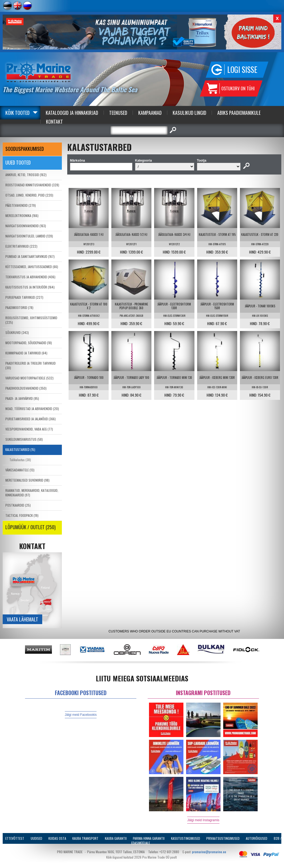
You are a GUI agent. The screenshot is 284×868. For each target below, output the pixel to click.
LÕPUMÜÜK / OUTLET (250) (31, 527)
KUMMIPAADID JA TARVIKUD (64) (26, 353)
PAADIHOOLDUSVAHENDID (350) (26, 388)
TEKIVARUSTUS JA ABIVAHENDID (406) (30, 277)
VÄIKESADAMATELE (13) (20, 470)
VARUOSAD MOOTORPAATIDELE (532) (29, 378)
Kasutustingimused (186, 838)
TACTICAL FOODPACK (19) (22, 515)
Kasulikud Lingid (189, 113)
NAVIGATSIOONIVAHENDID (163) (26, 226)
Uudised (36, 838)
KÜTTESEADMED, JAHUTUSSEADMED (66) (32, 267)
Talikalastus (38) (20, 460)
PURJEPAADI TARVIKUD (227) (24, 297)
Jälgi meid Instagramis (203, 820)
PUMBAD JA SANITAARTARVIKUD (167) (30, 256)
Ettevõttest (15, 838)
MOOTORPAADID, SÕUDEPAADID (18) (29, 343)
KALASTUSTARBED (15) (20, 449)
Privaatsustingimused (223, 838)
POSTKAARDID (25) (18, 505)
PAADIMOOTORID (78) (19, 307)
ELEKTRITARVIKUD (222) (21, 246)
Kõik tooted (17, 113)
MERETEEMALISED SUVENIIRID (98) (27, 480)
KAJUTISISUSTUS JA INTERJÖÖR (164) (30, 287)
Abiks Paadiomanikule (239, 113)
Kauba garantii (116, 838)
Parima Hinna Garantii (149, 838)
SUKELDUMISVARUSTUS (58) (24, 439)
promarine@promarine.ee (209, 852)
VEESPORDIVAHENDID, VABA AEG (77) (29, 429)
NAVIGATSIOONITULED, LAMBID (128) (29, 236)
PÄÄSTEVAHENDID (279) (21, 205)
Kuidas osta (57, 838)
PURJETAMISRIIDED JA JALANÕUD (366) (31, 419)
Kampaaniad (150, 113)
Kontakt (54, 122)
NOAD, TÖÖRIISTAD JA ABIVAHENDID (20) (32, 409)
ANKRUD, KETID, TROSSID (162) (26, 175)
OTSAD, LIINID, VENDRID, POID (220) (29, 195)
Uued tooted (18, 162)
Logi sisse (242, 70)
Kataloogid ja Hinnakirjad (72, 113)
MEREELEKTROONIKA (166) (22, 216)
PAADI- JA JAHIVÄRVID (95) (22, 398)
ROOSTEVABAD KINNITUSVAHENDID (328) (32, 185)
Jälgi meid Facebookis (81, 715)
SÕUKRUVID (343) (17, 332)
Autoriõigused (257, 838)
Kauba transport (85, 838)
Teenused (118, 113)
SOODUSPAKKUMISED (25, 149)
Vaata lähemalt (22, 619)
